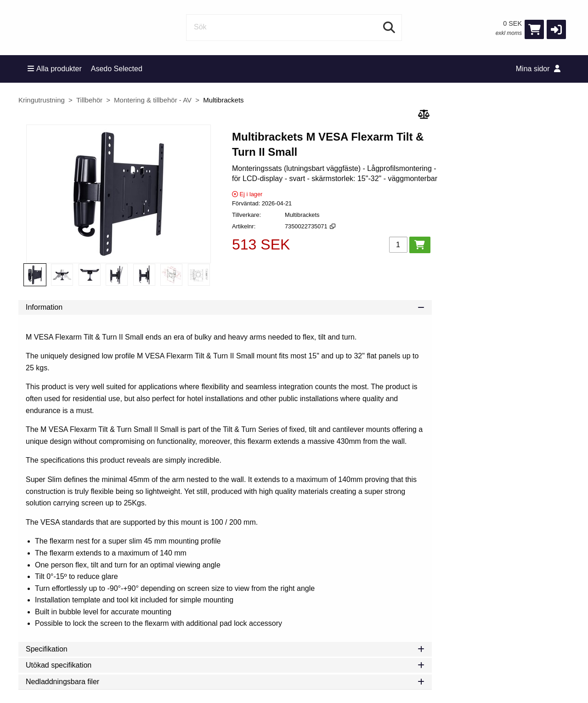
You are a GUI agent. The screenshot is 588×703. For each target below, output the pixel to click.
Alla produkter (55, 69)
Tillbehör (89, 100)
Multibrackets (223, 100)
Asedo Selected (117, 69)
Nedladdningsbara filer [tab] (225, 682)
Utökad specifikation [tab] (225, 665)
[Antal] (398, 245)
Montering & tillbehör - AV (153, 100)
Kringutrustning (42, 100)
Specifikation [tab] (225, 649)
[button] (556, 29)
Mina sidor (538, 69)
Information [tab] (225, 307)
